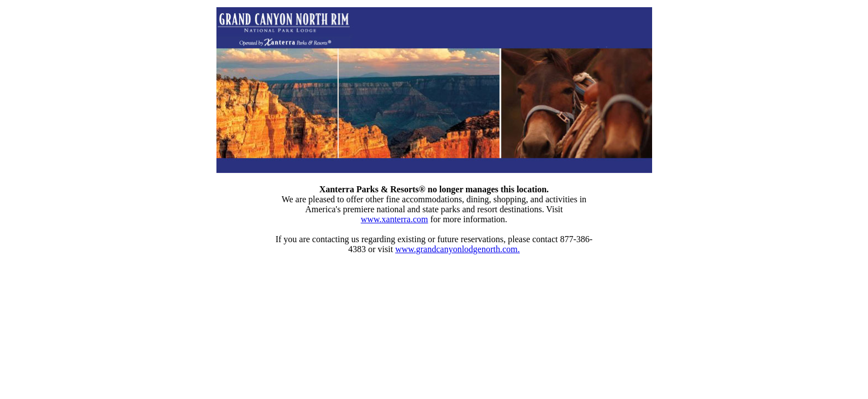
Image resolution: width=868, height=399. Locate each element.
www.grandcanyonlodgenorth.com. (458, 249)
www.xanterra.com (395, 219)
